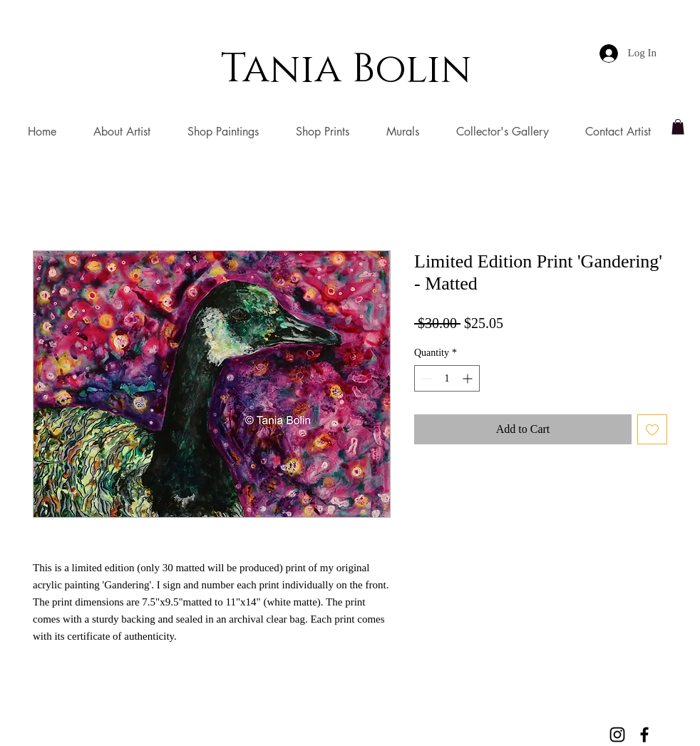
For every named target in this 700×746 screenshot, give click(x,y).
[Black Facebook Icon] (644, 735)
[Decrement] (425, 378)
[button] (678, 127)
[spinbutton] (447, 378)
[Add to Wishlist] (652, 429)
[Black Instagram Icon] (617, 735)
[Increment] (469, 378)
